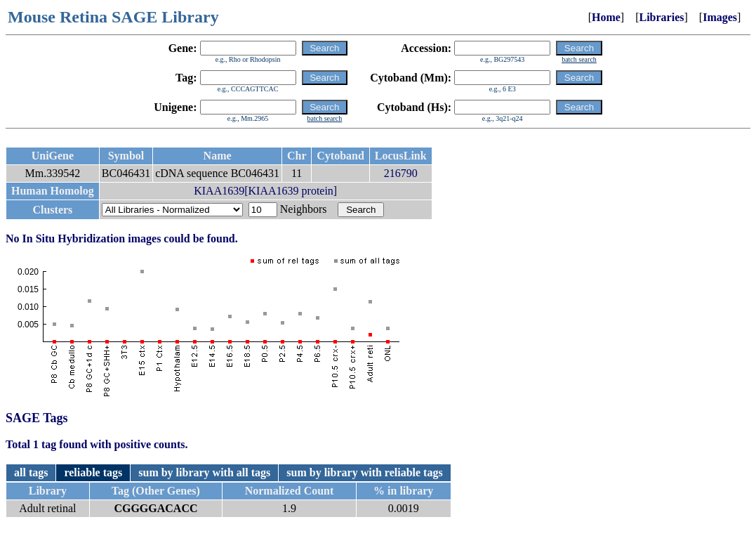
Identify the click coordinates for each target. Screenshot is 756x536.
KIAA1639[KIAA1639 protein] (265, 191)
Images (720, 17)
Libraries (662, 17)
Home (606, 17)
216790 (401, 173)
